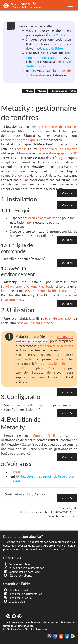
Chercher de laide (16, 590)
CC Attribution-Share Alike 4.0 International (25, 629)
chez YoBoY (57, 35)
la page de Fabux (52, 48)
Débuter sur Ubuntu (18, 564)
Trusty (28, 91)
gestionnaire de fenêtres (62, 91)
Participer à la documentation (24, 568)
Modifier (69, 193)
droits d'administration (45, 218)
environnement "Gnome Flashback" (28, 286)
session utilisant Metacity (35, 323)
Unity (61, 368)
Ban (29, 494)
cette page (35, 405)
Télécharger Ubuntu (18, 575)
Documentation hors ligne (21, 572)
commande (65, 336)
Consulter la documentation (23, 594)
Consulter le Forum (17, 598)
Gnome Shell (44, 435)
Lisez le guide (14, 601)
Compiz (20, 149)
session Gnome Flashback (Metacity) (50, 291)
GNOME (15, 472)
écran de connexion (59, 318)
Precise (41, 91)
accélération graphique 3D (21, 140)
